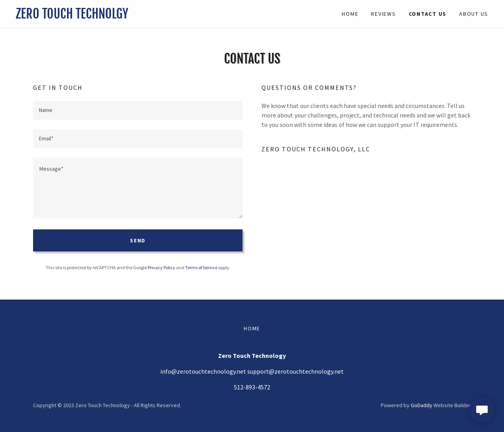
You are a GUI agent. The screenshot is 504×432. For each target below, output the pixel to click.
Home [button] (252, 328)
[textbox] (138, 110)
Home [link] (350, 14)
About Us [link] (474, 14)
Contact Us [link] (428, 14)
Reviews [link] (383, 14)
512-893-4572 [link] (252, 387)
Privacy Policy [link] (161, 267)
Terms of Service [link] (201, 267)
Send (138, 240)
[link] (134, 16)
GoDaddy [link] (422, 405)
